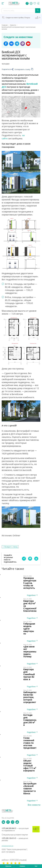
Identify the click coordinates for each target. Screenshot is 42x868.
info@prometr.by (7, 846)
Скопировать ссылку (24, 69)
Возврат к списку (11, 547)
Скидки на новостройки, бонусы (18, 18)
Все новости (34, 805)
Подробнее (32, 595)
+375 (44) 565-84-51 (15, 829)
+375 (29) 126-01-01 (15, 839)
